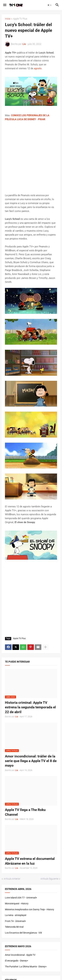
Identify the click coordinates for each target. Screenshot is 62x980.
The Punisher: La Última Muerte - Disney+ (26, 967)
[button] (5, 5)
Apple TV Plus (20, 19)
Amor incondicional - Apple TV (20, 955)
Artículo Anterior (12, 879)
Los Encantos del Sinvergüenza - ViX (23, 933)
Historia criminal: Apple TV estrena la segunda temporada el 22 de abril (30, 707)
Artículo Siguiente (49, 879)
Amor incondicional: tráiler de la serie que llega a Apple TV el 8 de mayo (31, 761)
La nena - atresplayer (16, 915)
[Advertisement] (31, 157)
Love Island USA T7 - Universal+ (21, 898)
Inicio (8, 19)
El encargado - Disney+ (17, 961)
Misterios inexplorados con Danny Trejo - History (30, 909)
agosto (38, 68)
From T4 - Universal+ (15, 921)
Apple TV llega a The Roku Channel (25, 812)
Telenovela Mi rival (14, 927)
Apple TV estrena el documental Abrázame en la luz (30, 861)
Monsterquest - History (17, 904)
